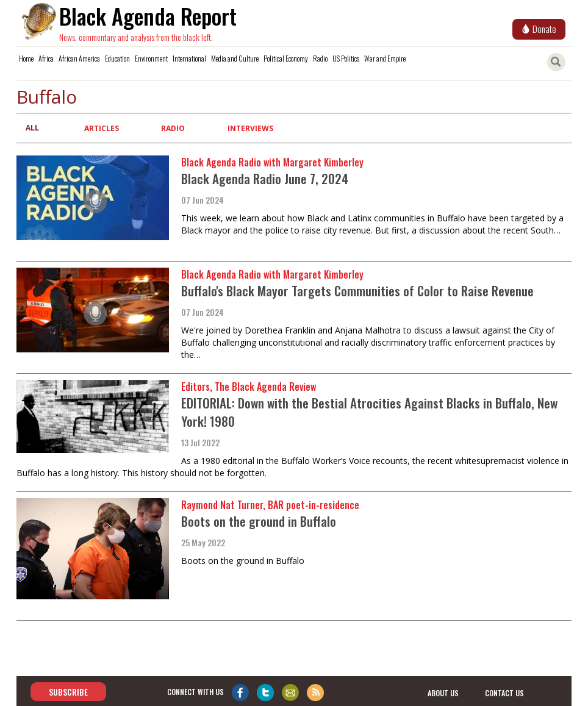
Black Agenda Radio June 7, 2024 (265, 178)
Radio (320, 58)
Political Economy (286, 58)
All (32, 128)
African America (79, 58)
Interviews (250, 128)
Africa (46, 58)
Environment (151, 58)
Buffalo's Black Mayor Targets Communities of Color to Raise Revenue (357, 291)
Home (26, 58)
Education (117, 58)
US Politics (346, 58)
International (189, 58)
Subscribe (68, 692)
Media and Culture (235, 58)
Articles (102, 128)
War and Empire (385, 58)
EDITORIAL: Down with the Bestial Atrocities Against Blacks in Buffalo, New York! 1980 (369, 412)
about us (443, 692)
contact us (504, 692)
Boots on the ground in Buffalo (259, 521)
